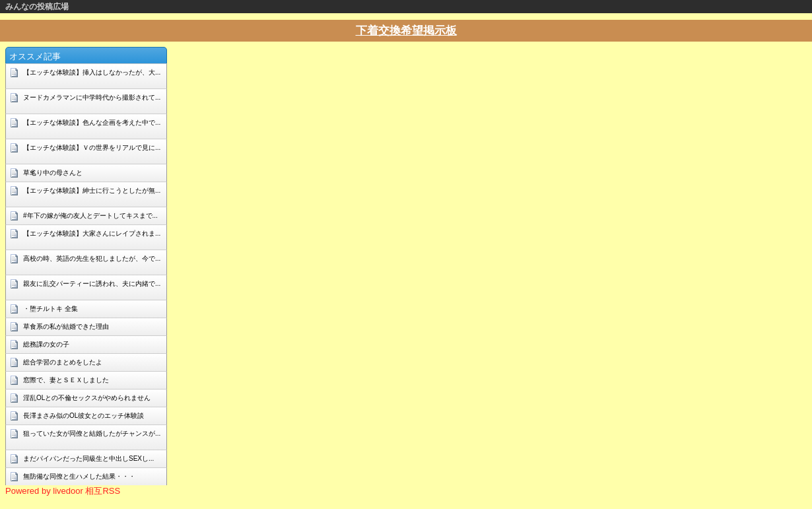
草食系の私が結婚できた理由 (66, 326)
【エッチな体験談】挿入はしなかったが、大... (92, 72)
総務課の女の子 (46, 344)
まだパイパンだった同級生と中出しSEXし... (88, 458)
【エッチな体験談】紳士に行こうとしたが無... (92, 190)
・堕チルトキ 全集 (51, 309)
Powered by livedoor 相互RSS (63, 491)
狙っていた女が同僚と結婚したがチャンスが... (92, 433)
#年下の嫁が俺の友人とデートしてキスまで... (90, 216)
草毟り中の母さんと (53, 173)
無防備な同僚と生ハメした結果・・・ (79, 476)
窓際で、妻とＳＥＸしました (66, 380)
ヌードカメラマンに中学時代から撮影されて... (92, 97)
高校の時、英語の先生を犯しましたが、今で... (92, 258)
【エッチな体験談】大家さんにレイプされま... (92, 233)
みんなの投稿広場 (37, 7)
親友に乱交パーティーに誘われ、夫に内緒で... (92, 284)
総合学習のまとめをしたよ (63, 362)
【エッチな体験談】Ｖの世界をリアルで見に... (92, 148)
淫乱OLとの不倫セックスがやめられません (87, 398)
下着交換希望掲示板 (406, 31)
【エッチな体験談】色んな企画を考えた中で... (92, 122)
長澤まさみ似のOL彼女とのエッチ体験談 (84, 416)
